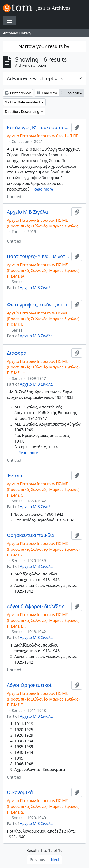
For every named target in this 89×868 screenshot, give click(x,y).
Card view (47, 93)
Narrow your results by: (44, 46)
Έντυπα (15, 476)
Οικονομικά (20, 792)
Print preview (18, 93)
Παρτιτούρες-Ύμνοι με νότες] (38, 256)
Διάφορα (17, 353)
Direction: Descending (23, 111)
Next (55, 860)
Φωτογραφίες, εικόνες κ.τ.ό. (38, 305)
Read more (43, 189)
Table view (72, 93)
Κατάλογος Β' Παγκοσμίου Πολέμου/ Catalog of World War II (38, 128)
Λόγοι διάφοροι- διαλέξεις (36, 606)
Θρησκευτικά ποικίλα (31, 535)
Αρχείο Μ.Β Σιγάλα (27, 212)
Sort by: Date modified (23, 102)
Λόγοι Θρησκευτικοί (29, 685)
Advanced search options (35, 78)
